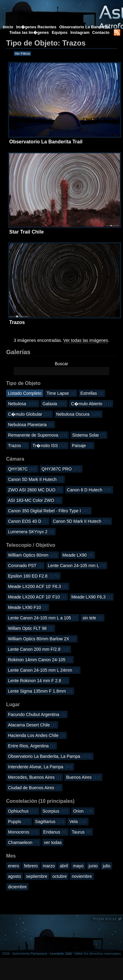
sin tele (92, 618)
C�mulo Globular (30, 414)
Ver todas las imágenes (86, 340)
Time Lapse (61, 393)
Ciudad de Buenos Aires (34, 788)
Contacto (101, 32)
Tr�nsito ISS (50, 446)
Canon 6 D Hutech (89, 490)
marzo (49, 866)
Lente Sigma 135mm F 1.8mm (40, 691)
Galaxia (54, 404)
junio (93, 866)
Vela (78, 822)
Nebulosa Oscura (79, 414)
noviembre (82, 876)
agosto (14, 876)
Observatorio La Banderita (84, 27)
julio (107, 866)
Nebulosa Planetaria (31, 425)
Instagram (81, 32)
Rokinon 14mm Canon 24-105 (40, 660)
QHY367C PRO (61, 469)
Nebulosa (23, 404)
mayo (78, 866)
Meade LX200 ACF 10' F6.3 (38, 586)
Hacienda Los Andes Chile (36, 735)
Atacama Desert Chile (32, 725)
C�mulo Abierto (91, 404)
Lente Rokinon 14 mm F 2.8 (38, 681)
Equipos (60, 32)
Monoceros (23, 832)
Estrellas (92, 393)
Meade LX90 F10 (28, 607)
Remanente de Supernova (38, 435)
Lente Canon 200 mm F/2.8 (39, 649)
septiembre (37, 876)
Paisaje (82, 446)
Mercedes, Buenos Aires (35, 777)
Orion (83, 811)
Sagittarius (50, 822)
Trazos (18, 446)
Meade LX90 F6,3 (92, 597)
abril (64, 866)
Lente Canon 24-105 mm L (77, 566)
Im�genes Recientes (36, 27)
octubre (60, 876)
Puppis (19, 822)
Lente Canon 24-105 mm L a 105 (43, 618)
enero (14, 866)
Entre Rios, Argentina (32, 746)
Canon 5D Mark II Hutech (36, 479)
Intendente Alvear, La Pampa (40, 767)
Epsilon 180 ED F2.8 (33, 576)
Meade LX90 (78, 555)
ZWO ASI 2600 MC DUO (35, 490)
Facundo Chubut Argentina (37, 714)
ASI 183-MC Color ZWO (34, 500)
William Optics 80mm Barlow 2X (42, 639)
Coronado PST (25, 566)
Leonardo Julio (61, 954)
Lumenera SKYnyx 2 (31, 532)
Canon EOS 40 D (28, 521)
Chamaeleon (23, 842)
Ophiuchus (23, 811)
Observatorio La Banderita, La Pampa (50, 756)
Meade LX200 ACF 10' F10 (37, 597)
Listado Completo (25, 393)
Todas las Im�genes (29, 32)
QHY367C (22, 469)
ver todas (53, 842)
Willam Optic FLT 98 (31, 628)
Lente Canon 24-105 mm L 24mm (43, 670)
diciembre (17, 887)
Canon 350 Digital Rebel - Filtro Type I (49, 511)
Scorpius (55, 811)
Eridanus (55, 832)
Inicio (8, 27)
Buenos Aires (83, 777)
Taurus (81, 832)
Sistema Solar (89, 435)
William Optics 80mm (33, 555)
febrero (31, 866)
